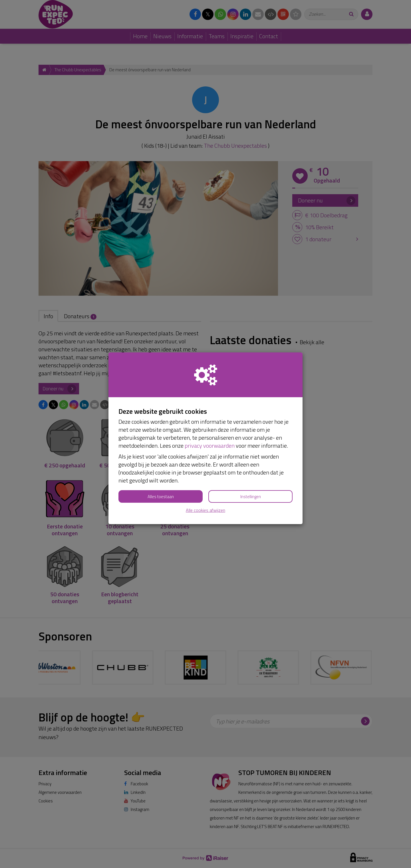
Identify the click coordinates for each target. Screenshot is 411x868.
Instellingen (251, 497)
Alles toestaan (161, 497)
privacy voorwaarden (210, 446)
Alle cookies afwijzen (205, 510)
